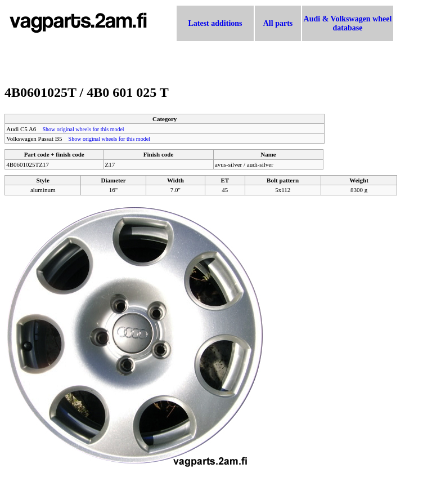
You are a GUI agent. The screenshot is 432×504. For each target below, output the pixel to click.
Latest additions (215, 23)
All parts (278, 23)
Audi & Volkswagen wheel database (348, 23)
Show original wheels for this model (83, 129)
